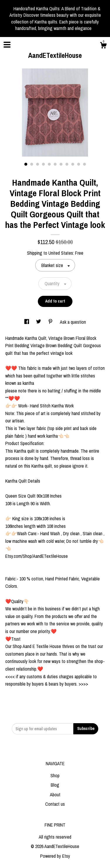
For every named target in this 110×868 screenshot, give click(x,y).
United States (61, 253)
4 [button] (43, 164)
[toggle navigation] (7, 45)
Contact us (55, 804)
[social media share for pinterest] (51, 322)
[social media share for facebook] (27, 322)
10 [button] (79, 164)
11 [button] (84, 164)
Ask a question (73, 322)
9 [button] (73, 164)
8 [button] (67, 164)
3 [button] (38, 164)
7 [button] (61, 164)
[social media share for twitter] (39, 322)
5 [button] (49, 164)
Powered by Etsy (55, 856)
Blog (55, 785)
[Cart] (103, 46)
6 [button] (55, 164)
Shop (55, 775)
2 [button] (32, 164)
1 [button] (26, 164)
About (55, 795)
